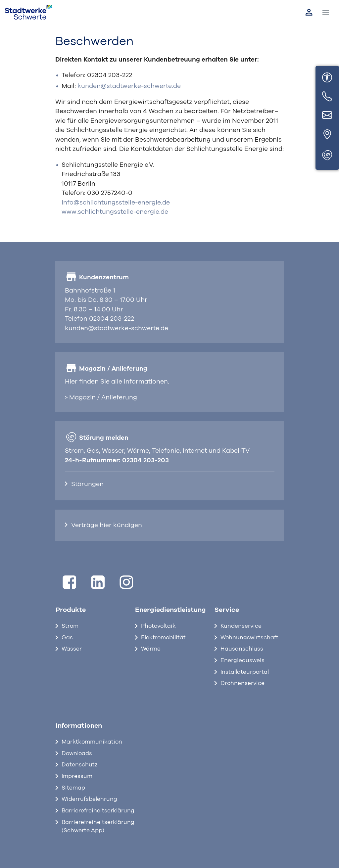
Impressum (77, 776)
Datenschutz (80, 765)
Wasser (72, 649)
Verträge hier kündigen (107, 525)
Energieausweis (242, 661)
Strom (70, 626)
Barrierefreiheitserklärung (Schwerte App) (93, 826)
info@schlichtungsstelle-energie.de (116, 203)
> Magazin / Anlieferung (101, 398)
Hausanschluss (242, 649)
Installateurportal (245, 672)
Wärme (151, 649)
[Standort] (327, 135)
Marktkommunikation (92, 742)
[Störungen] (327, 156)
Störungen (87, 484)
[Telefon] (327, 97)
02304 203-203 (145, 460)
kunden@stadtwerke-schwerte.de (129, 86)
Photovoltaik (158, 626)
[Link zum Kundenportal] (309, 12)
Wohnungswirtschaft (249, 638)
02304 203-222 (110, 75)
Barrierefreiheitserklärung (93, 811)
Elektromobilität (163, 638)
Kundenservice (241, 626)
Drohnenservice (242, 683)
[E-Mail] (327, 116)
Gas (67, 638)
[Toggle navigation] (326, 13)
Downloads (77, 754)
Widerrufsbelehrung (89, 799)
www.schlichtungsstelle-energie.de (115, 212)
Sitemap (73, 788)
